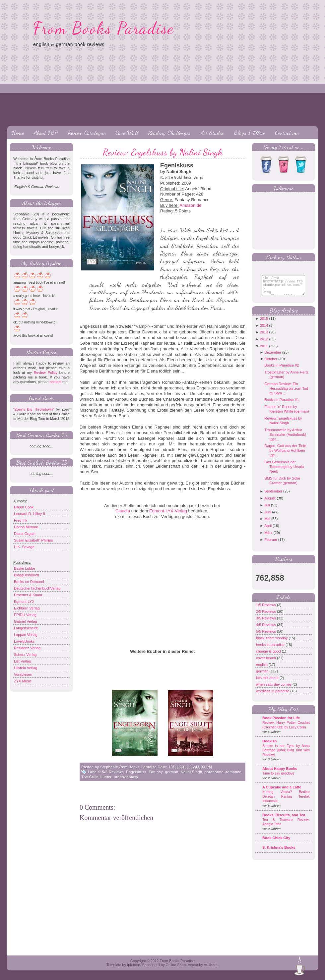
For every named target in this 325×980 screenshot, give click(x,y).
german (171, 772)
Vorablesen (23, 674)
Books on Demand (29, 582)
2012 (264, 344)
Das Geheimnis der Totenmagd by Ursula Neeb (284, 472)
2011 (264, 351)
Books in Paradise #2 (282, 370)
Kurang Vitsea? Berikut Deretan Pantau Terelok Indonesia (286, 801)
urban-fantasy (126, 777)
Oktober (271, 364)
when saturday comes (274, 689)
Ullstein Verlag (26, 668)
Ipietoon (133, 965)
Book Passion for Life (281, 723)
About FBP (46, 133)
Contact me (287, 133)
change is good (269, 656)
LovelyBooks (24, 641)
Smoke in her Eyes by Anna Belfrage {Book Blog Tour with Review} (286, 755)
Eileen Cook (24, 507)
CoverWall (127, 133)
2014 (264, 330)
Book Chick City (276, 843)
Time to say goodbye (278, 778)
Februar (271, 545)
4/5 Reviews (266, 630)
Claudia (123, 511)
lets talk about (268, 683)
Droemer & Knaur (28, 595)
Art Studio (212, 133)
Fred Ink (21, 520)
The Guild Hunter (96, 777)
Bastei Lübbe (25, 568)
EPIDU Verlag (25, 615)
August (270, 503)
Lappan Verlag (26, 635)
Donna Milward (26, 527)
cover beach (266, 663)
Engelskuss (136, 772)
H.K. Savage (24, 547)
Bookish (269, 746)
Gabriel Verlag (26, 621)
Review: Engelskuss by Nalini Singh (162, 152)
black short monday (272, 643)
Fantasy (156, 772)
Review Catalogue (87, 133)
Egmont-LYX (24, 602)
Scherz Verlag (25, 655)
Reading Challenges (169, 133)
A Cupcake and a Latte (282, 792)
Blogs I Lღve (249, 133)
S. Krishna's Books (279, 852)
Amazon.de (191, 205)
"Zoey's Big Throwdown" (34, 409)
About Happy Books (280, 774)
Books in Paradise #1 (282, 405)
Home (18, 133)
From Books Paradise (104, 28)
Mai (267, 524)
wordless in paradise (273, 696)
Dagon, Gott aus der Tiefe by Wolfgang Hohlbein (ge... (285, 455)
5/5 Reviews (113, 772)
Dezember (273, 357)
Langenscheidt (26, 628)
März (268, 538)
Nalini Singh (192, 772)
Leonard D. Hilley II (30, 514)
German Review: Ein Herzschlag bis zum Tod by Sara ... (286, 393)
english (262, 669)
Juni (268, 517)
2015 (264, 323)
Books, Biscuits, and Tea (284, 820)
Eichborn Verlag (27, 608)
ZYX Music (23, 681)
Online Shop (176, 965)
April (268, 531)
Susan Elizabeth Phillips (33, 540)
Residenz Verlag (27, 648)
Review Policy (46, 373)
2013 (264, 337)
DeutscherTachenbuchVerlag (37, 588)
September (273, 496)
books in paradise (271, 650)
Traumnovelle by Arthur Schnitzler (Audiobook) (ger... (285, 439)
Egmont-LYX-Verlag (168, 511)
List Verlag (22, 661)
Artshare (211, 965)
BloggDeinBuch (27, 575)
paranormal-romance (223, 772)
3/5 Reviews (266, 623)
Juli (267, 510)
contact (55, 382)
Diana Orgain (25, 534)
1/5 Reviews (266, 610)
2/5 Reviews (266, 616)
